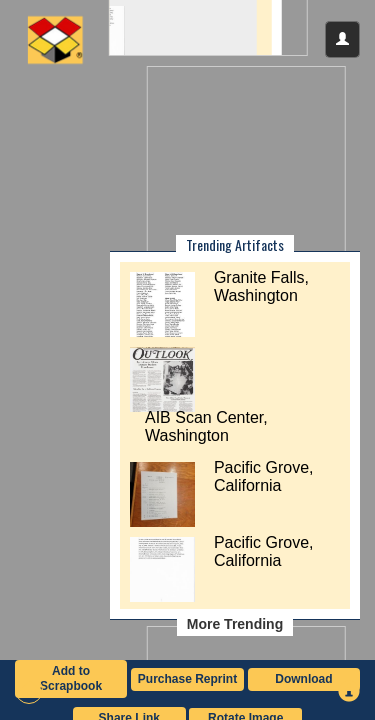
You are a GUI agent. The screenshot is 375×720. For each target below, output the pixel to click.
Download (303, 679)
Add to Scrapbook (71, 678)
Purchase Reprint (187, 679)
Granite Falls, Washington (261, 286)
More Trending (235, 624)
